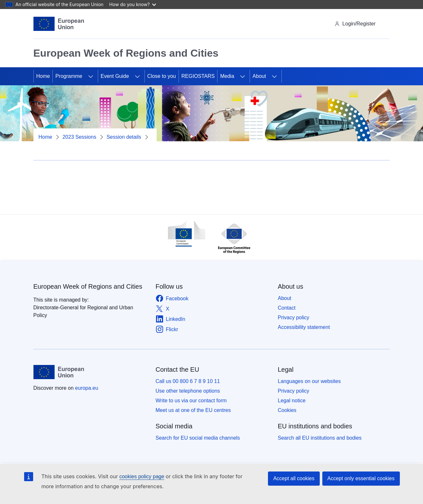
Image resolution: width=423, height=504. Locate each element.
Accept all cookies (294, 478)
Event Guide (115, 76)
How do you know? (133, 4)
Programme (69, 76)
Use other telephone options (188, 391)
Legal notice (292, 401)
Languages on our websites (309, 381)
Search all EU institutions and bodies (320, 438)
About (259, 76)
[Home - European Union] (59, 24)
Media (227, 76)
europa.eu (87, 388)
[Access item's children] (91, 76)
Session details (124, 137)
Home (43, 76)
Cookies (287, 410)
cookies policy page (142, 476)
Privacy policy (294, 317)
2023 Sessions (79, 137)
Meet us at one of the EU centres (193, 410)
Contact (287, 308)
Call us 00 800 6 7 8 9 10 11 (188, 381)
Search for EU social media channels (198, 438)
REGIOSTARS (198, 76)
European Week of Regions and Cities (88, 286)
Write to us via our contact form (191, 401)
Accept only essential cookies (361, 478)
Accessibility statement (304, 327)
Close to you (162, 76)
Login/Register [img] (355, 24)
